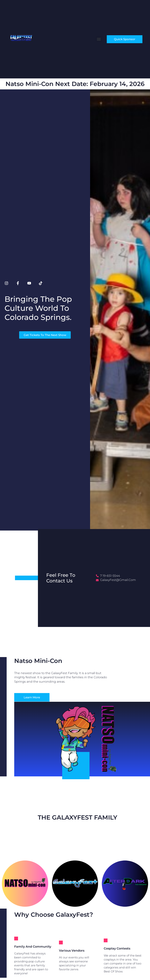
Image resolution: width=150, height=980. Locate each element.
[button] (99, 39)
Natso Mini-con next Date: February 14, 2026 (75, 84)
